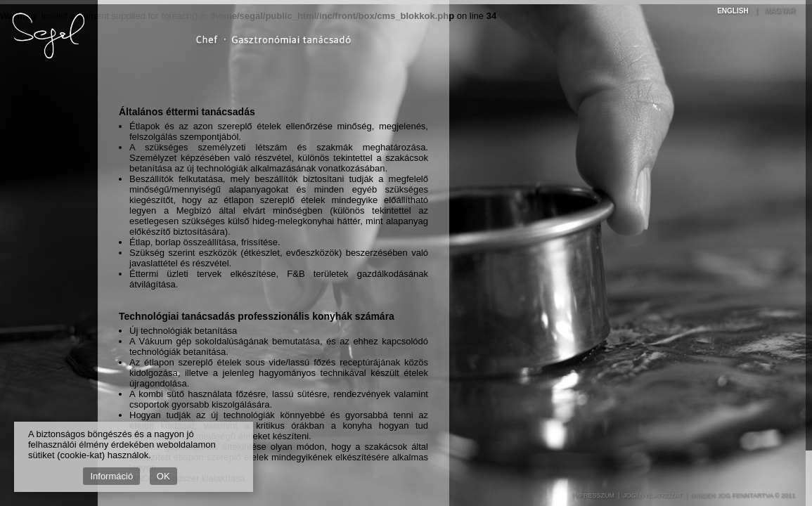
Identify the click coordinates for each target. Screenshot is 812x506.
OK (163, 476)
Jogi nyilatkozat (652, 495)
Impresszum (593, 495)
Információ (111, 476)
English (733, 11)
